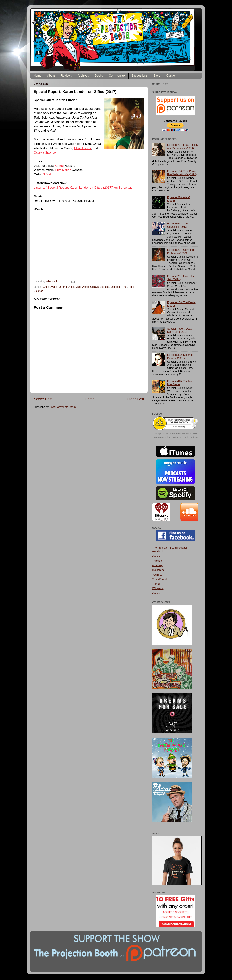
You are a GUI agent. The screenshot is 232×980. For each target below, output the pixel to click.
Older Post (135, 399)
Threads (157, 561)
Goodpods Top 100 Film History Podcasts (175, 433)
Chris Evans (83, 148)
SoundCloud (159, 579)
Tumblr (156, 584)
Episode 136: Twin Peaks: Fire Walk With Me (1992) (182, 173)
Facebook (158, 551)
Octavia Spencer (45, 152)
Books (99, 76)
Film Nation (63, 170)
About (51, 76)
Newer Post (43, 399)
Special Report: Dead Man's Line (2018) (180, 330)
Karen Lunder (66, 287)
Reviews (66, 76)
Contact (171, 76)
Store (157, 76)
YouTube (157, 575)
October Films (119, 287)
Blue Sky (157, 565)
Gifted (59, 166)
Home (37, 76)
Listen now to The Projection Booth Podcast (175, 437)
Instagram (158, 570)
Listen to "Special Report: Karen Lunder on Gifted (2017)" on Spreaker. (83, 188)
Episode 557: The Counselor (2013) (178, 225)
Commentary (117, 76)
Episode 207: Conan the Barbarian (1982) (181, 251)
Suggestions (139, 76)
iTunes (156, 556)
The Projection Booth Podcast (169, 548)
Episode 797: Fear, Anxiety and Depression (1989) (183, 146)
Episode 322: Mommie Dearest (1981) (180, 356)
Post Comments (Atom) (63, 407)
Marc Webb (82, 287)
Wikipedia (158, 588)
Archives (83, 76)
